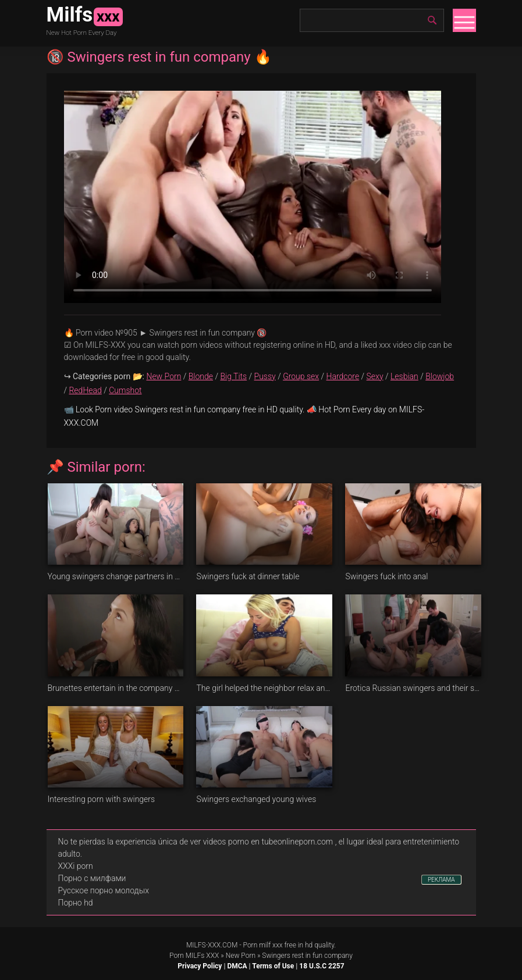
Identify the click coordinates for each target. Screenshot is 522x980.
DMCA (237, 966)
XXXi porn (76, 866)
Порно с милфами (92, 878)
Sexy (375, 376)
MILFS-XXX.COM (212, 945)
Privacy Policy (200, 966)
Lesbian (404, 376)
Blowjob (440, 376)
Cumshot (125, 390)
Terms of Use (273, 966)
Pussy (265, 376)
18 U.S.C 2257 (322, 966)
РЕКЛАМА (441, 880)
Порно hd (76, 903)
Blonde (201, 376)
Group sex (301, 376)
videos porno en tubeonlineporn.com (268, 842)
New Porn (164, 376)
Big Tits (233, 376)
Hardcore (343, 376)
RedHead (85, 390)
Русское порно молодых (104, 890)
